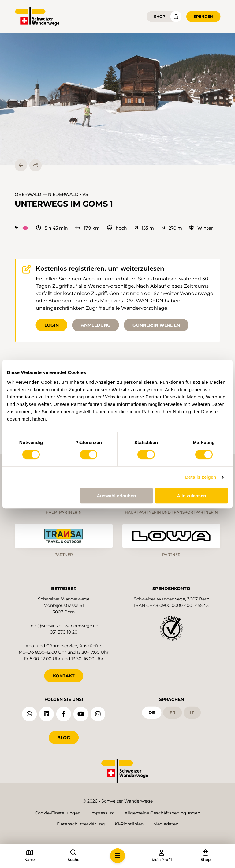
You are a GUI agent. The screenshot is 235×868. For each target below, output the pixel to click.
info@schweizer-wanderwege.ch (64, 626)
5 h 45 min (52, 228)
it (192, 713)
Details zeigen (201, 477)
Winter (201, 228)
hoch (117, 228)
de (152, 713)
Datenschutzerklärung (81, 824)
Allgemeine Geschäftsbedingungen (162, 813)
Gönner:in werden (156, 325)
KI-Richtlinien (129, 824)
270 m (172, 228)
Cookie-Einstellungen (58, 813)
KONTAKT (64, 676)
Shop (160, 16)
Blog (64, 738)
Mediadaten (166, 824)
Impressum (103, 813)
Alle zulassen (191, 496)
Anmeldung (96, 325)
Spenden (203, 16)
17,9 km (88, 228)
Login (52, 325)
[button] (117, 99)
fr (172, 713)
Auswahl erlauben (116, 496)
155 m (144, 228)
